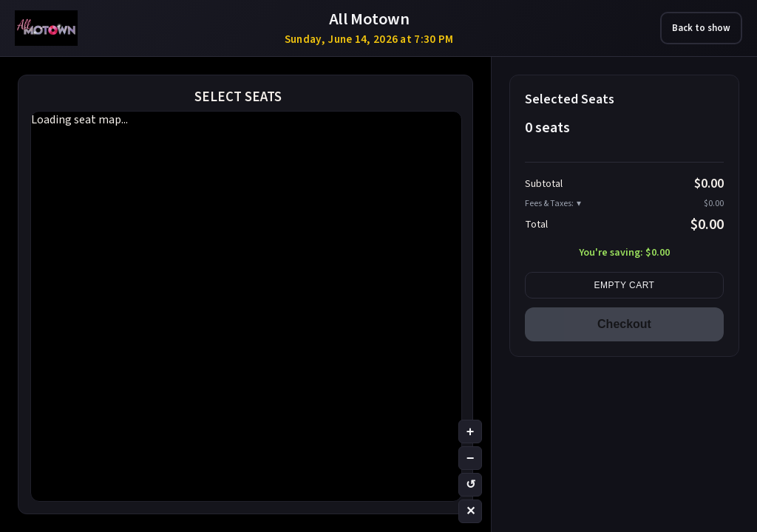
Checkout (624, 324)
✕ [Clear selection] (471, 511)
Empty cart (625, 285)
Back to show (701, 28)
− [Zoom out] (471, 458)
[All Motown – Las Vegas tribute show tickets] (46, 28)
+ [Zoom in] (471, 432)
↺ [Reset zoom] (471, 484)
